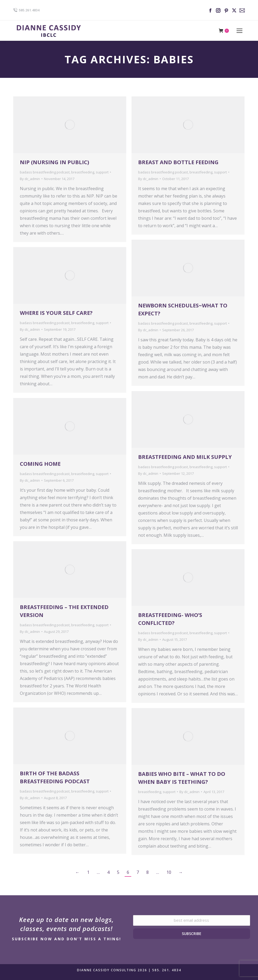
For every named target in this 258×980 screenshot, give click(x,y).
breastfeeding (83, 172)
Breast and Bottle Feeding (178, 162)
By (30, 179)
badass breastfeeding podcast (45, 172)
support (102, 172)
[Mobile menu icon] (239, 31)
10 (169, 872)
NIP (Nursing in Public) (55, 162)
